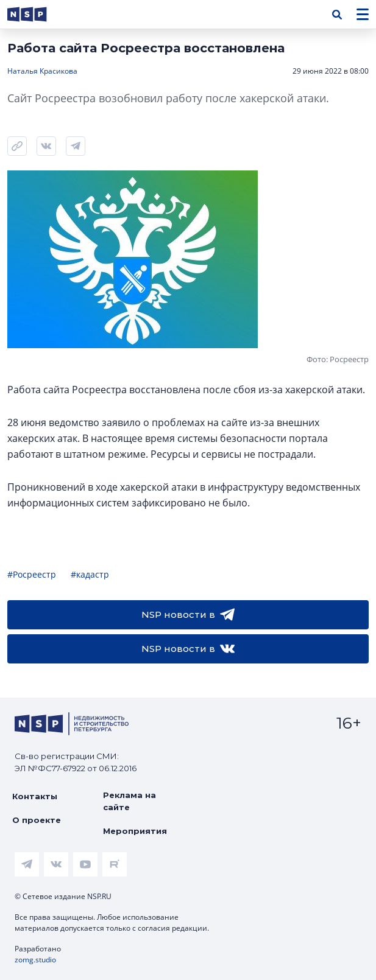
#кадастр (90, 574)
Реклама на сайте (129, 801)
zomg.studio (35, 960)
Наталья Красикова (42, 71)
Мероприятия (135, 831)
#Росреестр (32, 574)
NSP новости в (188, 615)
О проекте (37, 820)
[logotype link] (37, 14)
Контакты (35, 796)
